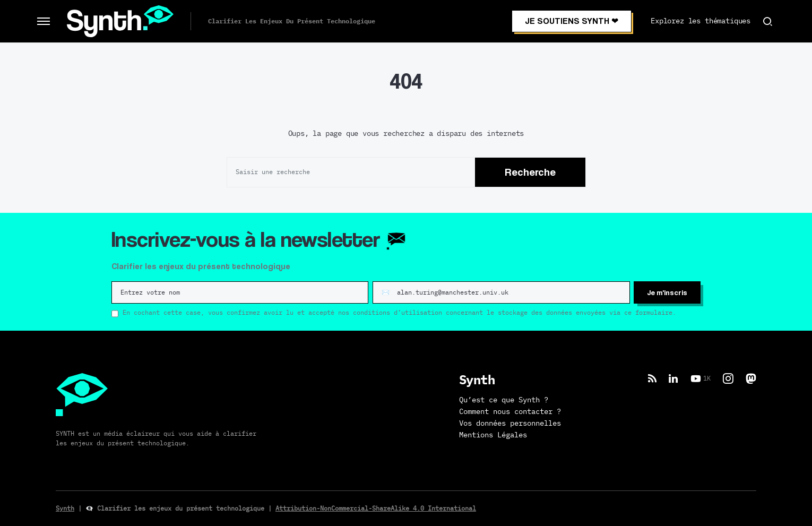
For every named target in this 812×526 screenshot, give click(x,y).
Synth (65, 508)
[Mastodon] (751, 378)
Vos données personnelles (510, 424)
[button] (44, 21)
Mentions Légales (493, 435)
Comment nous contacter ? (510, 412)
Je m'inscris (667, 292)
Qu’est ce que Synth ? (504, 400)
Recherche (530, 172)
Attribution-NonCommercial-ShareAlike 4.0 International (376, 508)
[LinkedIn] (673, 378)
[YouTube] (701, 378)
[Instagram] (728, 378)
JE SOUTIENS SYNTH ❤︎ (572, 21)
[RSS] (652, 378)
